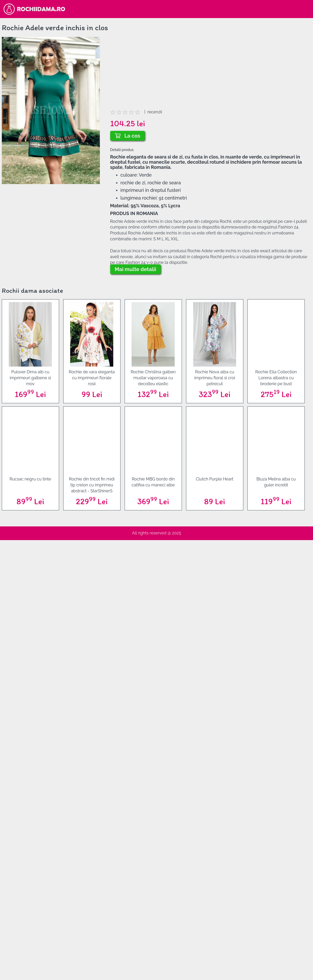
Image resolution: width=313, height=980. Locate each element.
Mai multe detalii (136, 269)
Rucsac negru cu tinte (30, 479)
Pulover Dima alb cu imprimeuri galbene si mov (30, 378)
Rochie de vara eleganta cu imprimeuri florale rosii (92, 378)
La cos (128, 136)
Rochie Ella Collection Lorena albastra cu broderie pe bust (276, 378)
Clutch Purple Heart (215, 479)
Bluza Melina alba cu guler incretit (276, 482)
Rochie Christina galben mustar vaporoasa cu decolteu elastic (153, 378)
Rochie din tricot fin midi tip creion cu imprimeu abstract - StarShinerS (92, 485)
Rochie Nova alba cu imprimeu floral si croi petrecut (215, 378)
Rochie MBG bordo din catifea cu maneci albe (153, 482)
